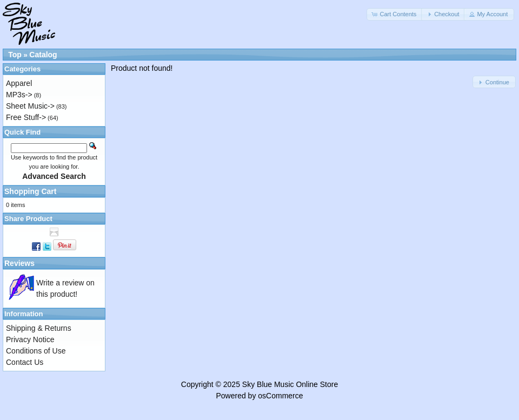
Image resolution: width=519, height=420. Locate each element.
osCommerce (280, 396)
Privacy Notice (30, 339)
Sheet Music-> (30, 106)
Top (15, 55)
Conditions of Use (36, 351)
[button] (395, 14)
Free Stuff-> (26, 117)
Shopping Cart (30, 191)
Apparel (19, 83)
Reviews (19, 263)
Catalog (43, 55)
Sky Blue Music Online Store (290, 384)
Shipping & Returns (39, 328)
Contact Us (25, 362)
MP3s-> (19, 95)
